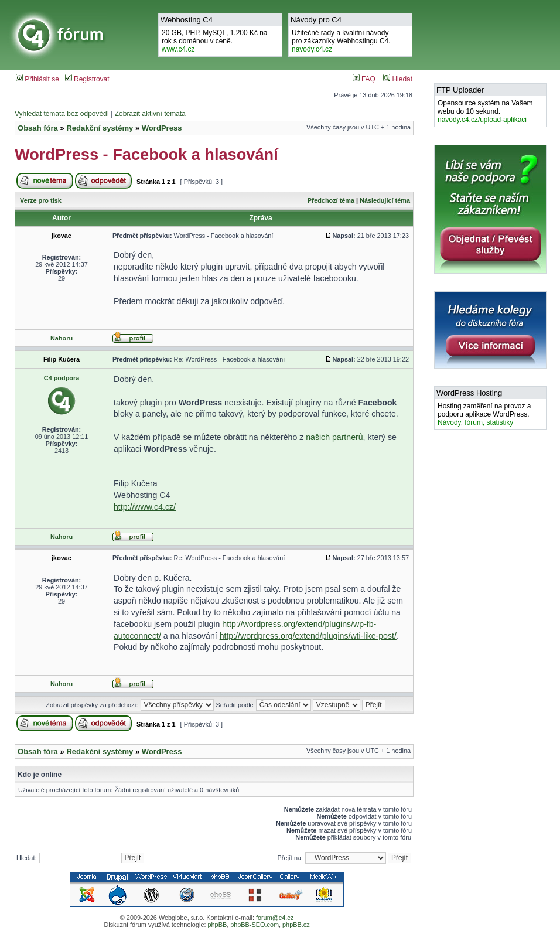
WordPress (162, 128)
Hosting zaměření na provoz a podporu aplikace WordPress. (484, 414)
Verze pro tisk (41, 200)
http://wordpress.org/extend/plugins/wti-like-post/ (308, 636)
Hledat (398, 79)
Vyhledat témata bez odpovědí (62, 114)
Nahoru (62, 338)
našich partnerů (334, 437)
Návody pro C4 (316, 20)
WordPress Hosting (469, 393)
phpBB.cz (296, 925)
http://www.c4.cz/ (145, 507)
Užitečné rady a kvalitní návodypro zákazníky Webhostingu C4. (341, 41)
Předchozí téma (331, 200)
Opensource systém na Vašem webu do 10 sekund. (485, 111)
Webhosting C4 (187, 20)
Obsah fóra (38, 128)
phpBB (217, 925)
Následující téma (385, 200)
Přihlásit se (37, 79)
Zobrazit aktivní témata (150, 114)
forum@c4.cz (275, 918)
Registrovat (87, 79)
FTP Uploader (460, 90)
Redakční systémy (100, 128)
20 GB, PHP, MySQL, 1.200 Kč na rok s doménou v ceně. (215, 41)
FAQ (364, 79)
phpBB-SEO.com (255, 925)
